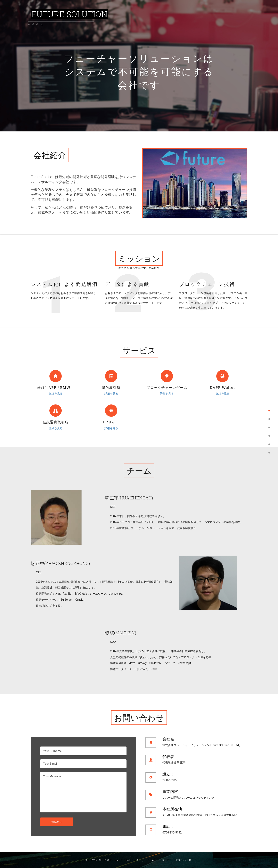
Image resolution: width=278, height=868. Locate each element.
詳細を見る (56, 394)
